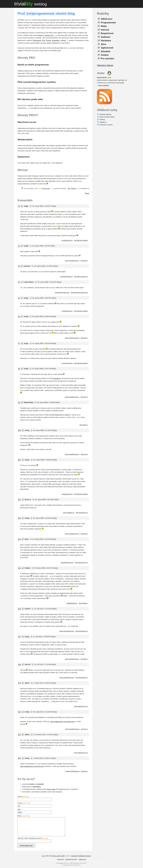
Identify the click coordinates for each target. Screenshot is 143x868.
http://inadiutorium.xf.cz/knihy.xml (62, 722)
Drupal (48, 40)
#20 (19, 712)
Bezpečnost (107, 33)
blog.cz (41, 35)
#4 (19, 282)
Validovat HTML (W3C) (71, 859)
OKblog (102, 120)
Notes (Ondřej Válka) (107, 117)
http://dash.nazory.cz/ (81, 563)
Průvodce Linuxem (106, 125)
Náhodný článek (105, 65)
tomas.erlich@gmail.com (67, 631)
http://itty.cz (84, 729)
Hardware (106, 41)
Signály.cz (103, 122)
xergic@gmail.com (67, 240)
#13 (19, 518)
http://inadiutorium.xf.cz (81, 706)
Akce (103, 44)
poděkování (82, 856)
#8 (19, 369)
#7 (19, 343)
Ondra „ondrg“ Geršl (58, 856)
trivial (31, 4)
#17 (19, 637)
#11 (19, 460)
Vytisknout (73, 189)
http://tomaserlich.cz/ (82, 631)
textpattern (57, 378)
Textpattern (56, 40)
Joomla (63, 40)
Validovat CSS (82, 859)
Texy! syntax (51, 789)
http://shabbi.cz (83, 603)
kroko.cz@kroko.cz (69, 513)
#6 (19, 316)
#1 (19, 206)
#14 (19, 539)
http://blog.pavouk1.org (81, 277)
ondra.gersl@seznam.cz (72, 261)
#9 (19, 402)
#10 (19, 430)
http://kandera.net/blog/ (81, 240)
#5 (19, 298)
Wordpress (37, 40)
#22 (19, 758)
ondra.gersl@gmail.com (73, 771)
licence (89, 856)
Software (105, 37)
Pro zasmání (107, 58)
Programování (46, 189)
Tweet (87, 193)
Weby (104, 26)
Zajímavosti (107, 48)
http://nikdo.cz (84, 425)
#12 (19, 500)
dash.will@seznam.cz (67, 563)
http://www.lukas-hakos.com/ (79, 292)
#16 (19, 609)
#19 (19, 683)
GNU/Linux (107, 19)
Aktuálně (105, 51)
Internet (105, 30)
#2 (19, 246)
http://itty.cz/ (84, 261)
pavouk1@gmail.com (66, 277)
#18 (19, 664)
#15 (19, 568)
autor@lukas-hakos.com (62, 292)
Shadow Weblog (105, 114)
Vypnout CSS (60, 859)
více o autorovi (104, 85)
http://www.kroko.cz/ (82, 513)
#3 (19, 266)
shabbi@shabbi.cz (72, 603)
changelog (74, 856)
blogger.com (49, 35)
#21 (19, 735)
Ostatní (105, 55)
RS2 (44, 40)
